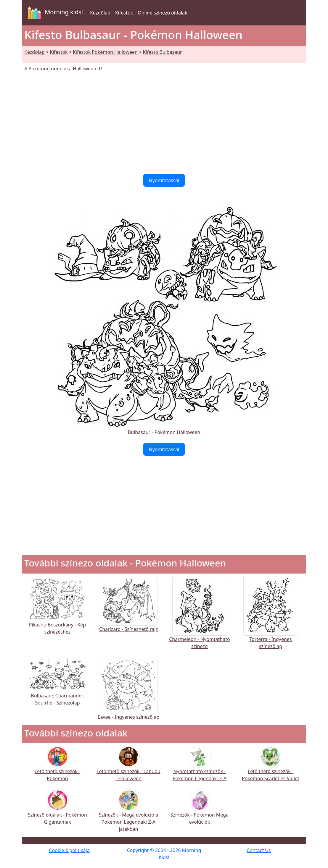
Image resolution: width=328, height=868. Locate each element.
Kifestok (124, 13)
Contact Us (259, 850)
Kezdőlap (100, 13)
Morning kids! (54, 13)
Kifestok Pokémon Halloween (105, 52)
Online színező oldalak (162, 13)
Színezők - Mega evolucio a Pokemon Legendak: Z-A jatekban (128, 814)
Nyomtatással (164, 180)
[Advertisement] (164, 123)
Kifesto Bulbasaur (162, 52)
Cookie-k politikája (69, 850)
